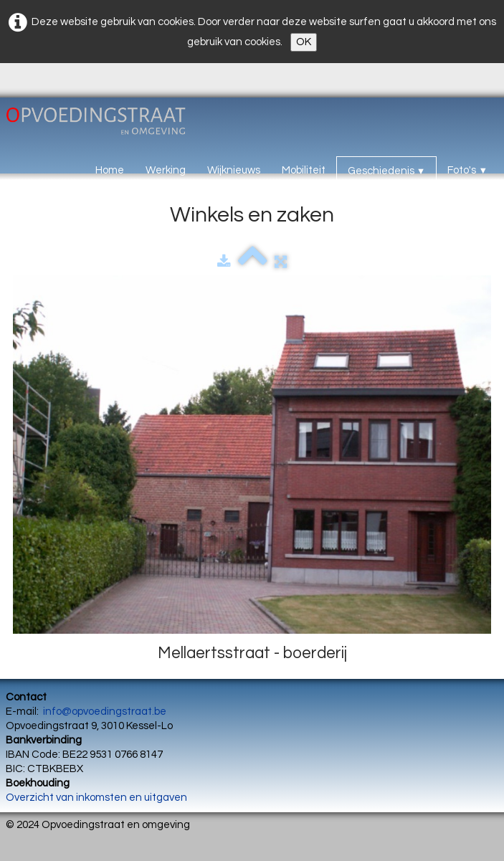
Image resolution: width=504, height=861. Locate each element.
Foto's (467, 170)
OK (304, 42)
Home (110, 170)
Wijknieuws (234, 170)
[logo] (111, 124)
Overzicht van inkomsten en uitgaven (96, 798)
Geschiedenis (387, 171)
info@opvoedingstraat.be (105, 712)
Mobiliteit (304, 170)
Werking (166, 170)
